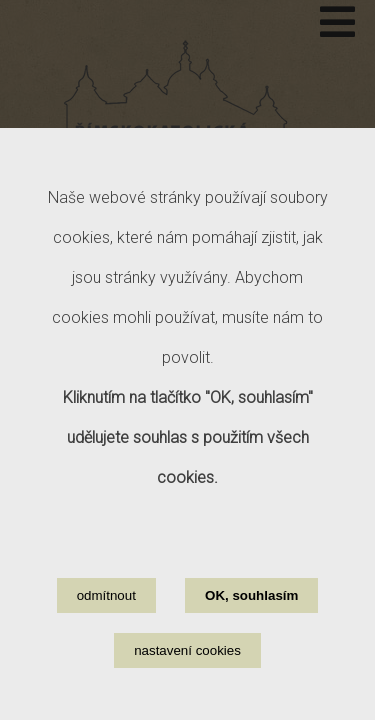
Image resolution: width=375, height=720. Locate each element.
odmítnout (106, 616)
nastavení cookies (187, 671)
